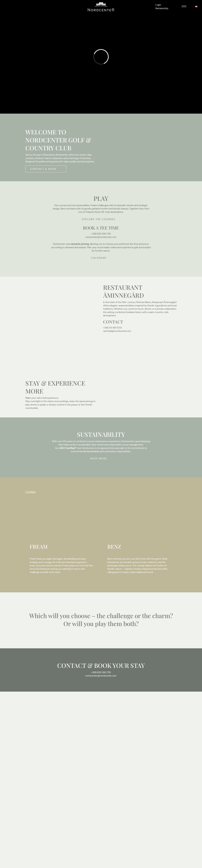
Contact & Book (43, 169)
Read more (99, 459)
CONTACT (72, 665)
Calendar (99, 258)
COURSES (30, 492)
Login (158, 5)
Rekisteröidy (162, 8)
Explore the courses (99, 219)
